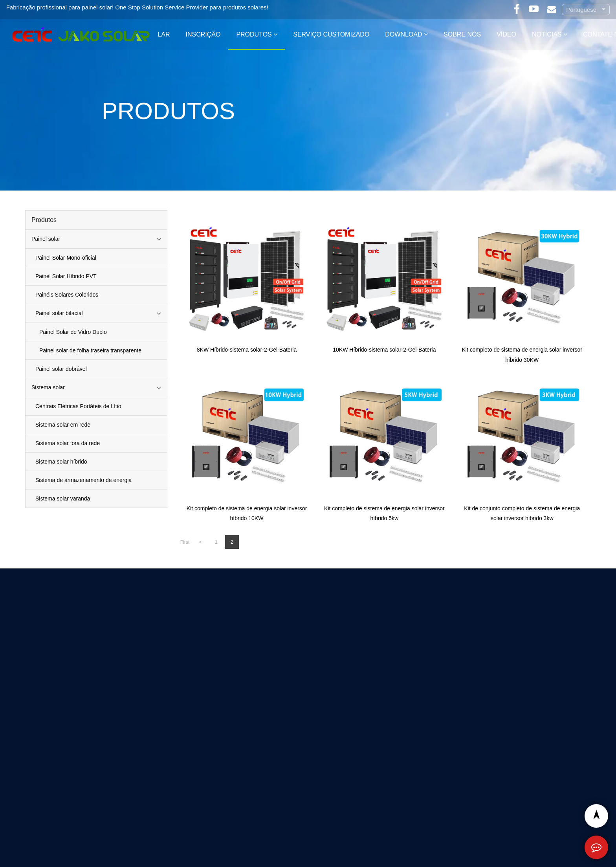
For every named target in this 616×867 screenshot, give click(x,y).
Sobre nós (462, 34)
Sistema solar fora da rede (68, 443)
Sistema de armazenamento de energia (83, 480)
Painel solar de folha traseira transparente (90, 350)
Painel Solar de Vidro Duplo (73, 332)
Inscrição (203, 34)
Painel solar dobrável (61, 369)
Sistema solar (48, 387)
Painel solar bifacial (59, 313)
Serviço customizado (331, 34)
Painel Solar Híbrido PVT (66, 276)
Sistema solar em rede (63, 425)
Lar (164, 34)
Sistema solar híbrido (61, 462)
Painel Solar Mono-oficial (66, 258)
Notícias (547, 34)
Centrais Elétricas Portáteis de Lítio (78, 406)
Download (403, 34)
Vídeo (506, 34)
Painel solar (46, 239)
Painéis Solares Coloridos (67, 295)
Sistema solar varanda (63, 499)
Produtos (254, 34)
